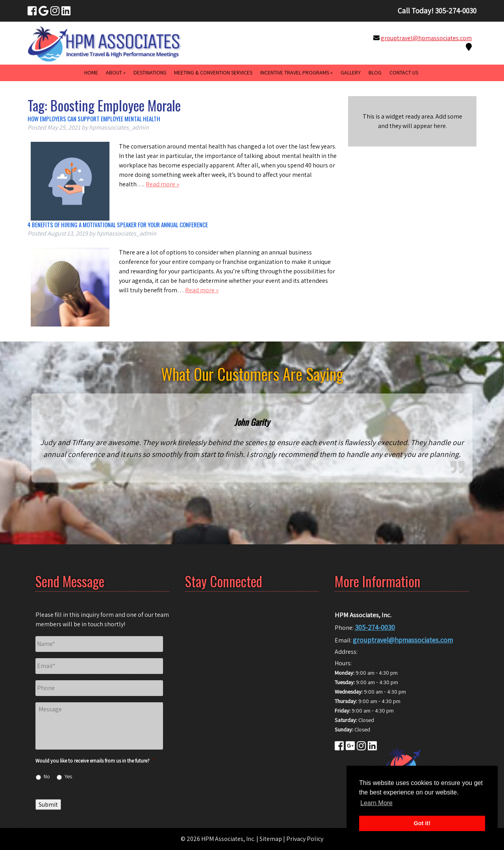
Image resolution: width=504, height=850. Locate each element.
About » (116, 72)
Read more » (162, 184)
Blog (375, 72)
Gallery (351, 72)
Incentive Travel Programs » (296, 72)
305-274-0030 (375, 627)
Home (91, 72)
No (47, 776)
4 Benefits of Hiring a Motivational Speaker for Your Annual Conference (118, 225)
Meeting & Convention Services (213, 72)
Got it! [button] (422, 823)
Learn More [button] (376, 803)
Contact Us (404, 72)
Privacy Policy (305, 839)
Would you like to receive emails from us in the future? (95, 761)
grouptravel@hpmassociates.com (426, 38)
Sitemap (271, 839)
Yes (68, 776)
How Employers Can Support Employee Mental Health (94, 119)
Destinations (150, 72)
